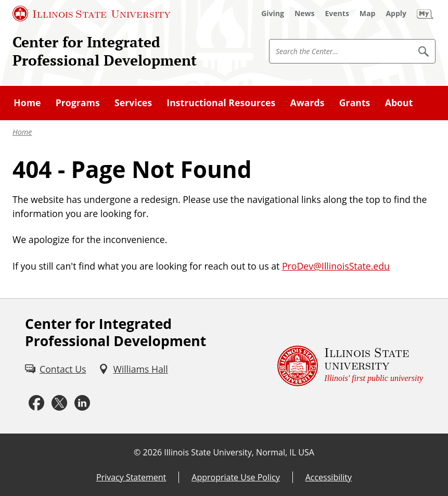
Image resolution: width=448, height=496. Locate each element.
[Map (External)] (368, 14)
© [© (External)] (137, 452)
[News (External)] (305, 14)
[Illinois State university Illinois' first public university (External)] (350, 366)
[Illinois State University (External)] (92, 14)
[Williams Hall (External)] (133, 369)
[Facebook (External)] (36, 403)
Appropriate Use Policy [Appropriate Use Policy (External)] (235, 477)
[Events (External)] (337, 14)
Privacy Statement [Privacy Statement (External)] (131, 477)
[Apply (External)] (396, 14)
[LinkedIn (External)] (82, 403)
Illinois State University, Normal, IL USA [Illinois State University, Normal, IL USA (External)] (239, 452)
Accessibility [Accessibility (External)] (329, 477)
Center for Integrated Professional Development (105, 51)
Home (22, 132)
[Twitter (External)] (59, 403)
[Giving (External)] (273, 14)
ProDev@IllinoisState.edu (336, 266)
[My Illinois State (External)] (425, 14)
